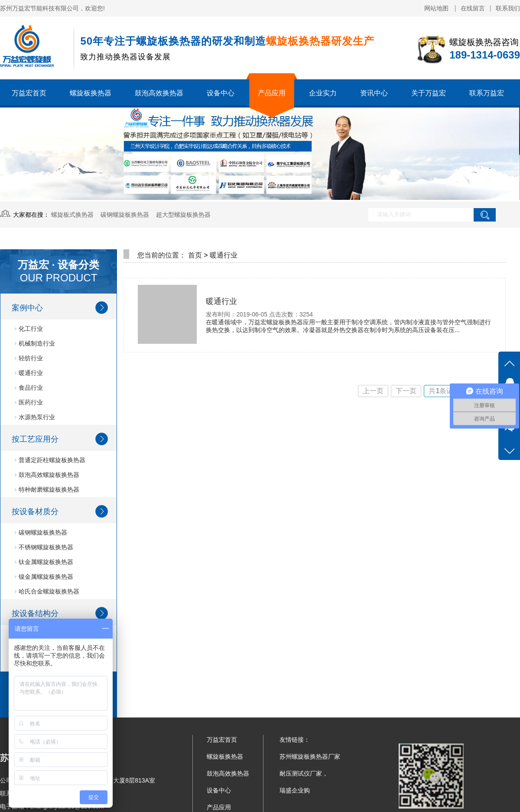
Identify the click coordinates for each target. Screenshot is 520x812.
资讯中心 (374, 93)
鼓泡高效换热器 (159, 93)
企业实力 (323, 93)
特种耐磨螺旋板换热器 (47, 489)
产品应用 (272, 93)
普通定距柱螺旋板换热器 (50, 460)
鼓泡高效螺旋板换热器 (47, 475)
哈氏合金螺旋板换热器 (47, 591)
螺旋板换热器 (91, 93)
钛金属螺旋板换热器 (44, 562)
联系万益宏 (487, 93)
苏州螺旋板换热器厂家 (310, 757)
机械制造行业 (35, 343)
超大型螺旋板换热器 (183, 215)
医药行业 (29, 402)
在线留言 (473, 8)
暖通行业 (29, 373)
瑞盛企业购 (295, 790)
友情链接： (295, 740)
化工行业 (29, 329)
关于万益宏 (429, 93)
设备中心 (221, 93)
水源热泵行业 (35, 417)
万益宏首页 (29, 93)
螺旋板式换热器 (72, 215)
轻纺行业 (29, 358)
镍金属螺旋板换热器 (44, 577)
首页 (195, 255)
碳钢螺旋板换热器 (125, 215)
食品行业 (29, 388)
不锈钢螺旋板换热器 (44, 547)
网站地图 (437, 8)
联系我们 (508, 8)
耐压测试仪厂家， (304, 773)
